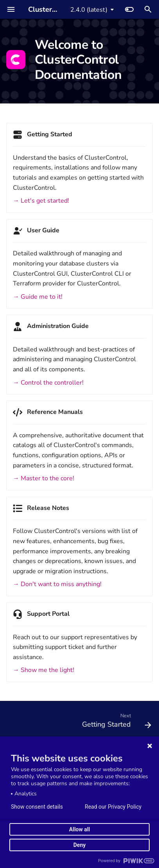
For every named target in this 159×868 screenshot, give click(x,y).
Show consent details (37, 807)
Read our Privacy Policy (113, 807)
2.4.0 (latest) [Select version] (89, 10)
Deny (80, 845)
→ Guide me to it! (38, 297)
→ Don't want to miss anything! (57, 584)
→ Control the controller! (48, 383)
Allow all (79, 829)
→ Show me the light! (44, 670)
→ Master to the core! (44, 478)
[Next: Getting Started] (115, 722)
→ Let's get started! (41, 201)
